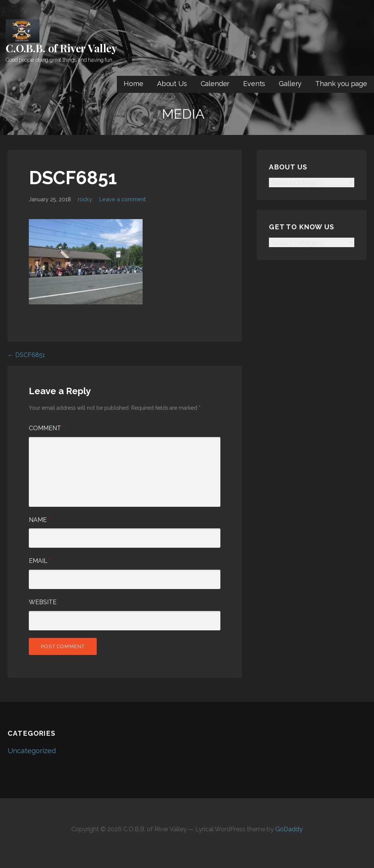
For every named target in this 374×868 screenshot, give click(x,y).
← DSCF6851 (26, 355)
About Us (172, 84)
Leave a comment (123, 199)
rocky (85, 199)
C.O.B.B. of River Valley (61, 48)
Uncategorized (32, 751)
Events (254, 84)
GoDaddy (289, 829)
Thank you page (341, 84)
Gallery (290, 84)
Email (40, 561)
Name (39, 520)
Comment (47, 428)
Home (133, 84)
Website (43, 602)
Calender (215, 84)
